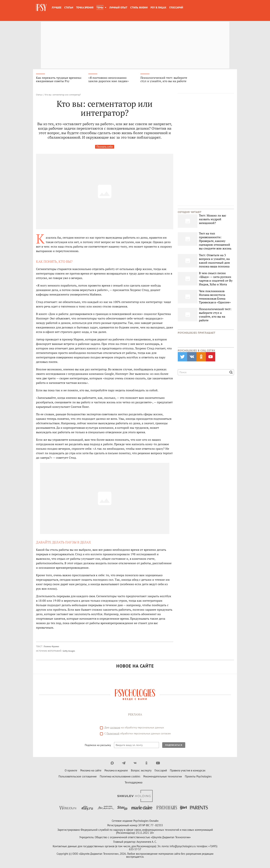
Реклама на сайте (91, 771)
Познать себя (105, 147)
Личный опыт (118, 7)
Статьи (69, 7)
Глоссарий (176, 7)
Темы (100, 7)
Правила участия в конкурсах (188, 771)
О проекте (71, 771)
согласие (115, 728)
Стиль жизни (139, 7)
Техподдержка (133, 783)
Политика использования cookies (120, 777)
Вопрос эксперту (141, 771)
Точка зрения (85, 7)
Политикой (113, 734)
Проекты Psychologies (198, 777)
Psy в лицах (158, 7)
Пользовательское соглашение (78, 777)
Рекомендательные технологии (163, 777)
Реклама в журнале (116, 771)
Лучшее (57, 7)
